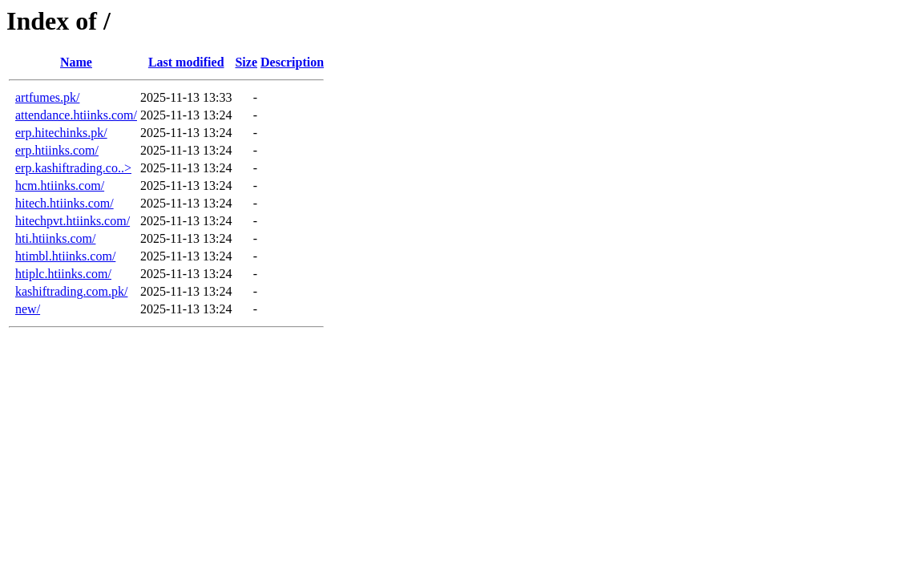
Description (292, 62)
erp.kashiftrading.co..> (73, 168)
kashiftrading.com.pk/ (71, 291)
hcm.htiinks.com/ (60, 186)
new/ (28, 309)
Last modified (186, 62)
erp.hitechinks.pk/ (61, 133)
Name (76, 62)
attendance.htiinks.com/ (76, 115)
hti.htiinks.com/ (55, 238)
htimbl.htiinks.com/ (65, 256)
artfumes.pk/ (47, 97)
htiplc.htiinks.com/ (63, 274)
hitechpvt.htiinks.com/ (73, 221)
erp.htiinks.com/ (57, 150)
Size (246, 62)
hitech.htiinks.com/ (65, 203)
